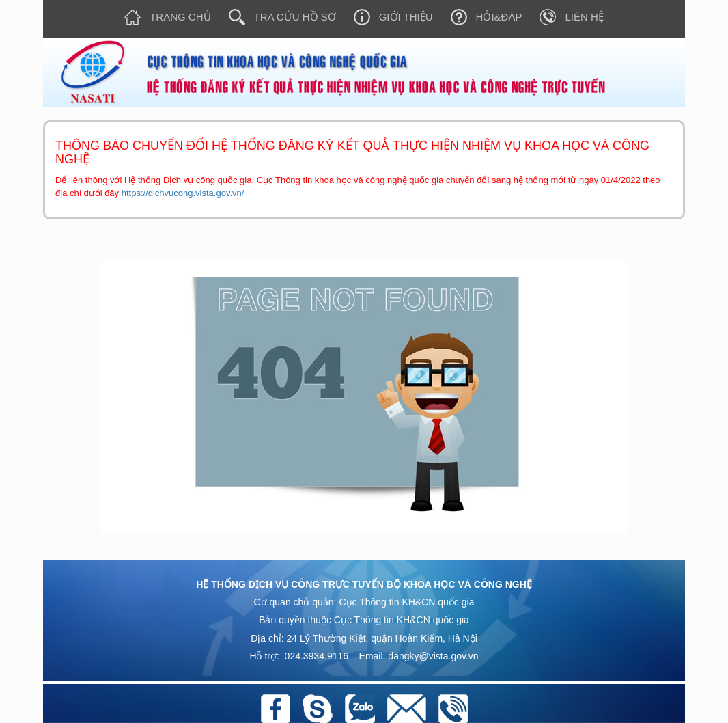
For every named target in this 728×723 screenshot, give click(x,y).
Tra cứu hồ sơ (278, 17)
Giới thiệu (389, 17)
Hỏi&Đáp (482, 17)
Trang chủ (163, 17)
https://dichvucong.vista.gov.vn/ (183, 193)
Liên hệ (567, 17)
